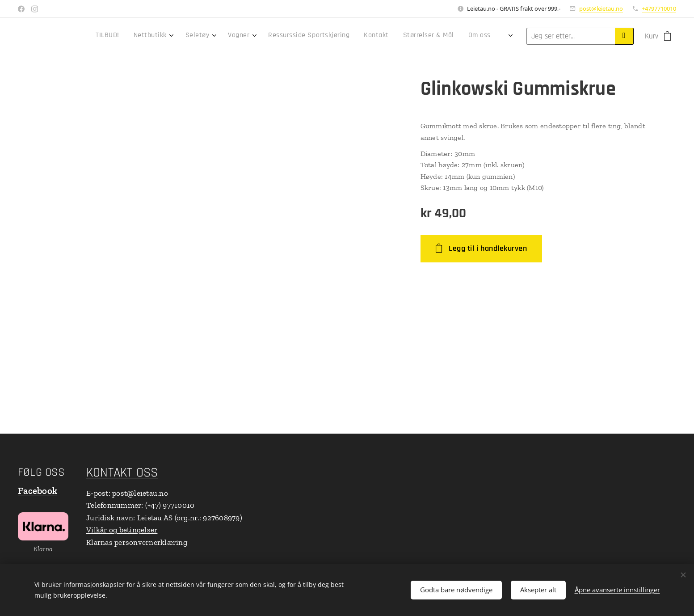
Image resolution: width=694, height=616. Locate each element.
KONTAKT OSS (122, 473)
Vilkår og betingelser (122, 530)
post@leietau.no (601, 8)
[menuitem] (342, 36)
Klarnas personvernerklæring (137, 542)
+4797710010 (659, 8)
